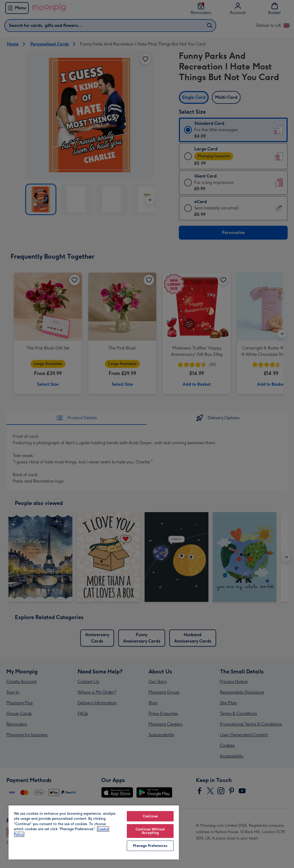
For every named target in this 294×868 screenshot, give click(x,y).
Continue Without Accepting (150, 831)
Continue (150, 816)
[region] (94, 832)
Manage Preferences (150, 846)
